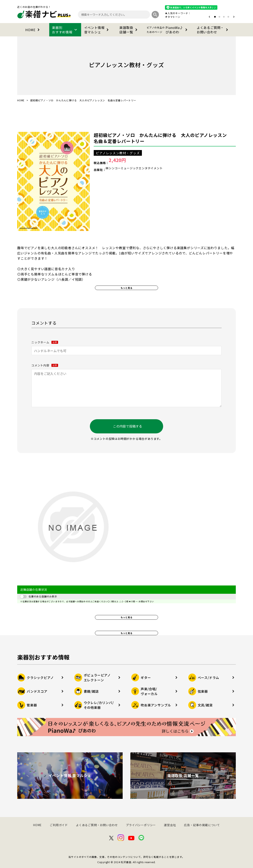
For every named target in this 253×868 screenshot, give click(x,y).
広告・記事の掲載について (202, 825)
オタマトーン (173, 17)
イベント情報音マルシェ (97, 30)
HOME (33, 30)
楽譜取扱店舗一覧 (129, 30)
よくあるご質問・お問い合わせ (213, 30)
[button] (209, 17)
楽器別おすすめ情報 (65, 30)
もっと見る (127, 288)
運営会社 (170, 825)
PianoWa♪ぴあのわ (168, 30)
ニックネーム (45, 342)
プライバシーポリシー (141, 825)
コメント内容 (45, 365)
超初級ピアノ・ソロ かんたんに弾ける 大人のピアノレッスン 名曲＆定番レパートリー (163, 138)
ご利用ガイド (59, 825)
